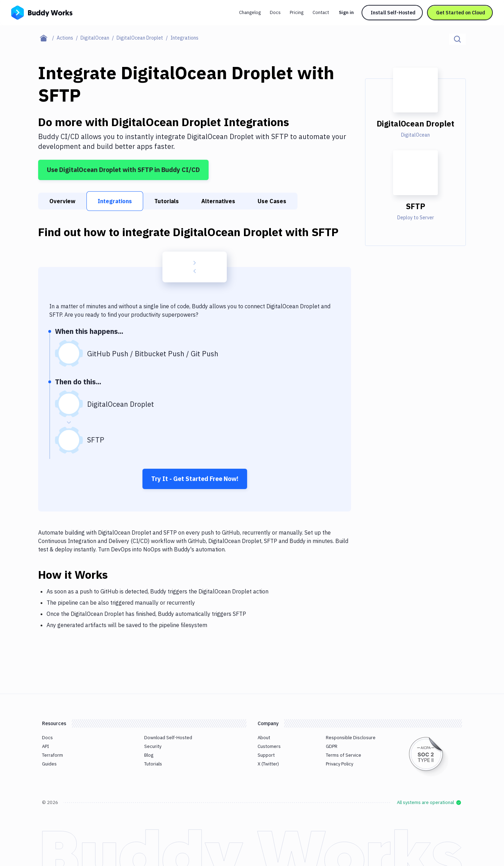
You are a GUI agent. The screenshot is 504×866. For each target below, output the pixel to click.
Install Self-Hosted (393, 13)
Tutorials (167, 201)
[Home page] (47, 38)
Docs (275, 12)
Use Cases (272, 201)
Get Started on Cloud (461, 13)
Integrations (115, 201)
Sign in (346, 12)
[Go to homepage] (42, 12)
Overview (62, 201)
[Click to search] (457, 39)
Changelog (250, 12)
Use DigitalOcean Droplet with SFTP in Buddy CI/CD (123, 170)
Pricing (297, 12)
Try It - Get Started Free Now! (195, 479)
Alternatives (218, 201)
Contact (321, 12)
